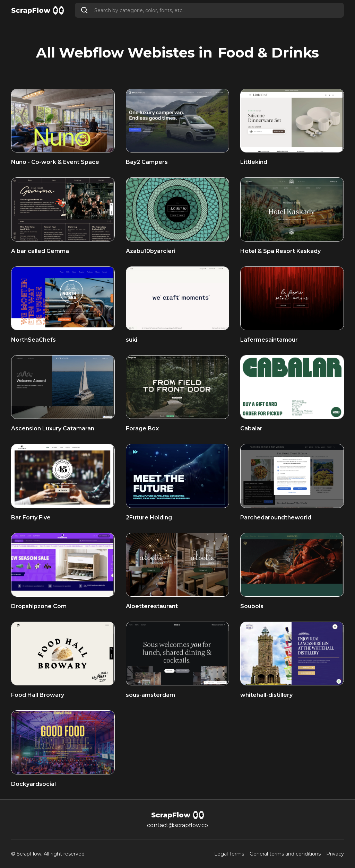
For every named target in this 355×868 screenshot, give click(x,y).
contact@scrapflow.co (177, 825)
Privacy (335, 854)
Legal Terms (229, 854)
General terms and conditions (285, 854)
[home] (37, 10)
